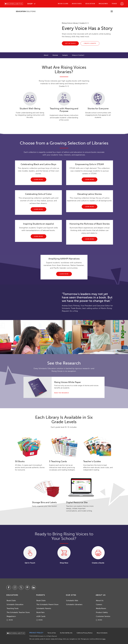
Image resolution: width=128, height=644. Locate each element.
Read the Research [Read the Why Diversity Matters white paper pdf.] (62, 393)
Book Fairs (77, 4)
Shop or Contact (78, 55)
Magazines (103, 4)
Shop (30, 4)
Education (90, 4)
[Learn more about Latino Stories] (90, 207)
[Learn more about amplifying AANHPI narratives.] (64, 274)
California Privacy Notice (85, 633)
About (46, 55)
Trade (114, 4)
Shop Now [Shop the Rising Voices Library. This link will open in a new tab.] (64, 563)
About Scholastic (102, 633)
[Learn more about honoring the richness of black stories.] (90, 239)
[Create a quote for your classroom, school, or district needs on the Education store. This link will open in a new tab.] (90, 43)
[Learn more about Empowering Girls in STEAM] (90, 180)
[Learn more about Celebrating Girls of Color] (38, 209)
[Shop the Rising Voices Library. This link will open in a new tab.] (64, 553)
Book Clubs (63, 4)
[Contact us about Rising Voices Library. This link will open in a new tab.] (70, 43)
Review (55, 55)
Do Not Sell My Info (66, 633)
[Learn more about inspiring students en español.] (38, 236)
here (104, 639)
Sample (65, 55)
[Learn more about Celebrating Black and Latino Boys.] (38, 180)
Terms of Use (52, 633)
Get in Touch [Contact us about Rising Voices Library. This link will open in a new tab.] (30, 563)
